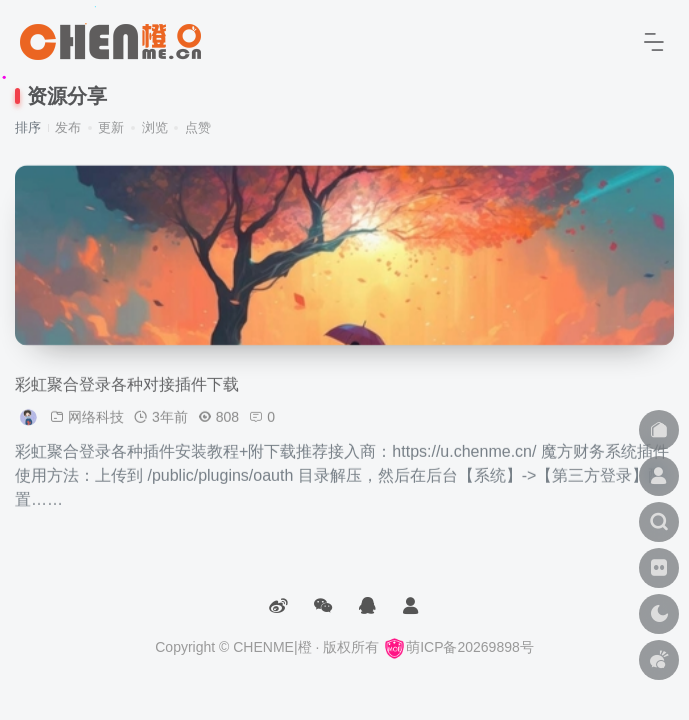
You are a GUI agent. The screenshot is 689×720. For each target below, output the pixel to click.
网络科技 (96, 427)
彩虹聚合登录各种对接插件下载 (127, 394)
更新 (111, 127)
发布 (68, 127)
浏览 (155, 127)
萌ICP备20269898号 (458, 647)
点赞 (198, 127)
